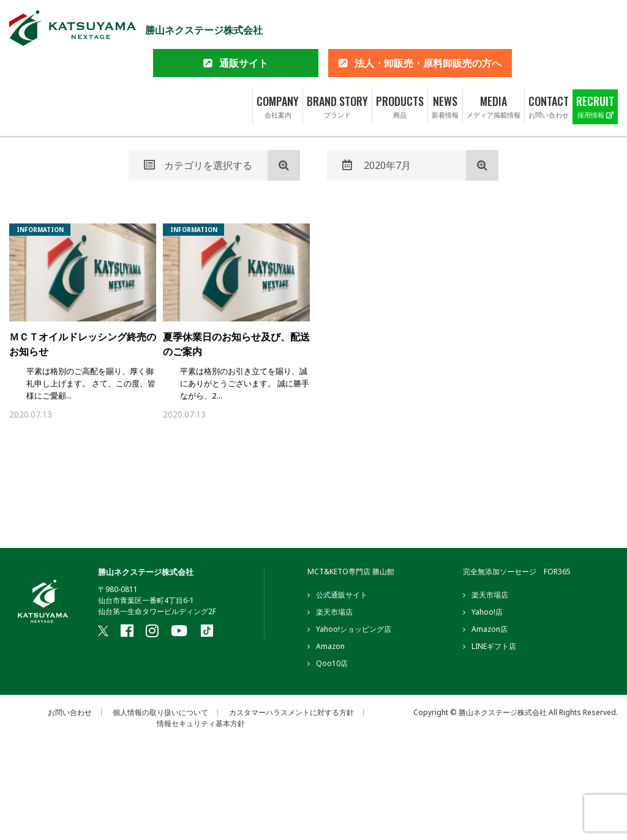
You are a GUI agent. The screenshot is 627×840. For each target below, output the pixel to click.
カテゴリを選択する (198, 165)
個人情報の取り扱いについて (160, 714)
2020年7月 (377, 165)
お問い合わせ (70, 714)
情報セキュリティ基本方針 (201, 725)
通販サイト (244, 24)
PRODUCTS (400, 68)
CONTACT (549, 68)
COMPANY (278, 68)
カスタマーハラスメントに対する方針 (291, 714)
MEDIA (494, 68)
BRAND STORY (337, 68)
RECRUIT (595, 68)
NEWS (445, 68)
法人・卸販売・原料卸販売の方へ (428, 24)
